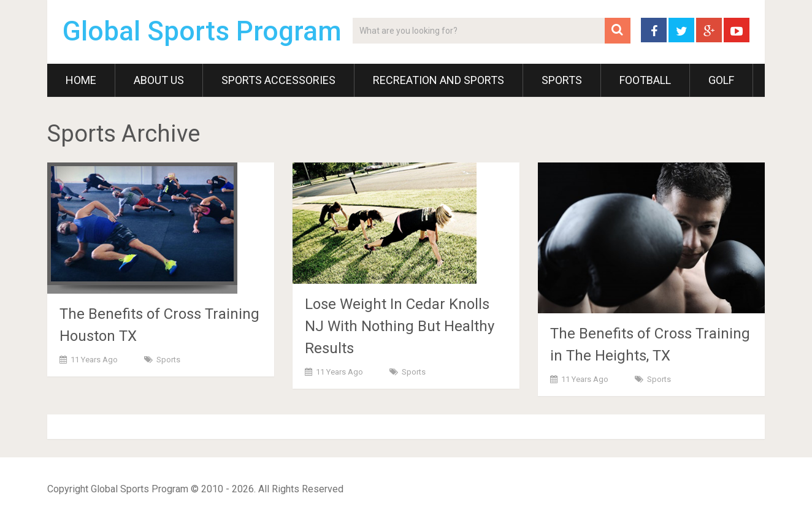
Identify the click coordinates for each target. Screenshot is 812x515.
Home (81, 80)
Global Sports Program (202, 31)
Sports (562, 80)
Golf (721, 80)
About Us (159, 80)
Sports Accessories (278, 80)
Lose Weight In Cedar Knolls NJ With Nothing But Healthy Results (400, 326)
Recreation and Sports (439, 80)
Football (645, 80)
